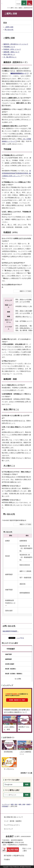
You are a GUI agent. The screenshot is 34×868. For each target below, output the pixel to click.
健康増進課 (8, 659)
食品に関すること (9, 54)
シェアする (20, 638)
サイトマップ (8, 829)
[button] (18, 3)
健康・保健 (22, 804)
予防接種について (9, 47)
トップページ (6, 804)
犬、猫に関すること (10, 57)
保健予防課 (8, 654)
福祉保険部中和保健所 (11, 631)
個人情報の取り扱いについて (13, 817)
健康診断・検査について (11, 52)
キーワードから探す (12, 780)
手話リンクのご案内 (27, 850)
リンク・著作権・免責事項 (13, 821)
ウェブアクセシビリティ (12, 825)
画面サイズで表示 (25, 291)
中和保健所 (11, 649)
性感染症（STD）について (12, 49)
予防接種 (7, 149)
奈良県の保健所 (10, 664)
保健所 (28, 804)
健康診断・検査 (10, 379)
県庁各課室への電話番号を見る (14, 856)
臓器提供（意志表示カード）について (16, 44)
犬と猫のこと (9, 466)
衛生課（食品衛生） (11, 669)
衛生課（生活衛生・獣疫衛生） (14, 674)
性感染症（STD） (11, 232)
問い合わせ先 (9, 30)
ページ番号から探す (12, 790)
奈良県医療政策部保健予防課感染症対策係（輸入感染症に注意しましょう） (16, 173)
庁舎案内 (7, 860)
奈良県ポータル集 (26, 773)
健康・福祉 (14, 804)
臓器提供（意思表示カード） (16, 62)
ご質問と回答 (9, 27)
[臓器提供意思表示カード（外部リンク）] (20, 73)
